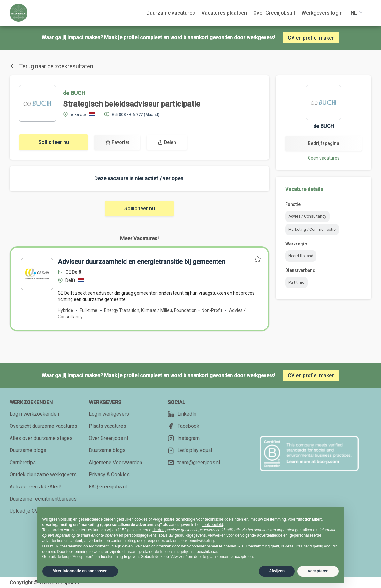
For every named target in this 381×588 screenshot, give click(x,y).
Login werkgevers (109, 414)
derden (158, 530)
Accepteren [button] (318, 571)
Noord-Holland (301, 256)
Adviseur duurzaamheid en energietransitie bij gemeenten (141, 262)
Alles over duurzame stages (41, 438)
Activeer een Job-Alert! (36, 487)
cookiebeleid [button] (212, 525)
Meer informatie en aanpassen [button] (80, 571)
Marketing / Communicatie (312, 230)
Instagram (184, 438)
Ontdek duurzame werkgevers (43, 475)
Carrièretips (23, 462)
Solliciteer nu (54, 142)
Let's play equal (190, 450)
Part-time (296, 283)
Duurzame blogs (28, 450)
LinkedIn (182, 414)
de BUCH (74, 93)
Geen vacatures (324, 158)
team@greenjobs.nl (194, 463)
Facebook (183, 426)
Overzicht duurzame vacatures (43, 426)
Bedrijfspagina (324, 143)
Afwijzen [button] (277, 571)
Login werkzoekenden (34, 414)
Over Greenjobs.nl (108, 438)
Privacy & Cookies (109, 475)
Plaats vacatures (107, 426)
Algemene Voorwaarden (115, 462)
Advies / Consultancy (307, 216)
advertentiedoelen (272, 535)
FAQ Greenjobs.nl (108, 487)
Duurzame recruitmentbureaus (43, 499)
